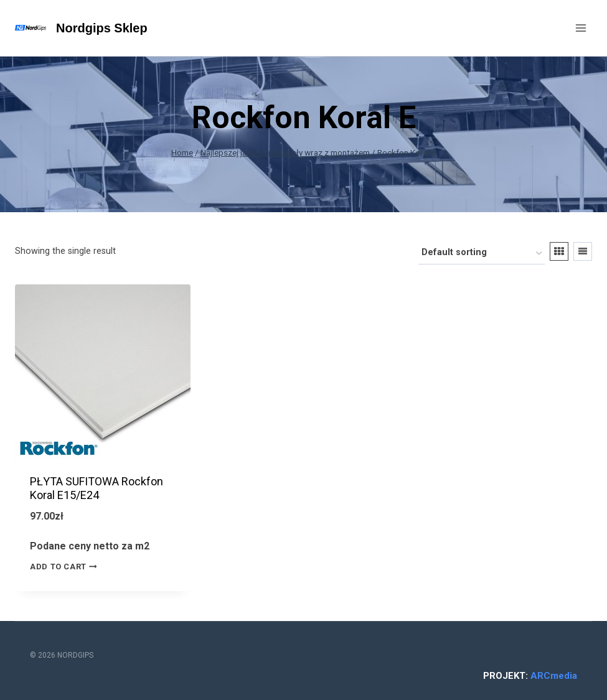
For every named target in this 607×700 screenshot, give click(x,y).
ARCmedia (554, 676)
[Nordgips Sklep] (81, 28)
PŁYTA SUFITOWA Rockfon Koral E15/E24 (96, 488)
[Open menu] (581, 28)
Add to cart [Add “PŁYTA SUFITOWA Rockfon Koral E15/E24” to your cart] (66, 567)
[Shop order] (482, 254)
